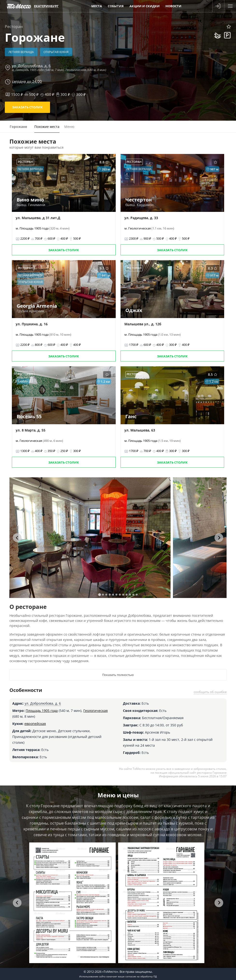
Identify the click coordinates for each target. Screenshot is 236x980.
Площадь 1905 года (42, 711)
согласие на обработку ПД (141, 976)
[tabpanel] (90, 538)
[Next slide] (219, 538)
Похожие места (47, 127)
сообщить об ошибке (210, 692)
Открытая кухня (56, 52)
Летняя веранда (21, 52)
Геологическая (96, 711)
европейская (35, 724)
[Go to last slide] (17, 538)
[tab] (99, 594)
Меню (69, 127)
